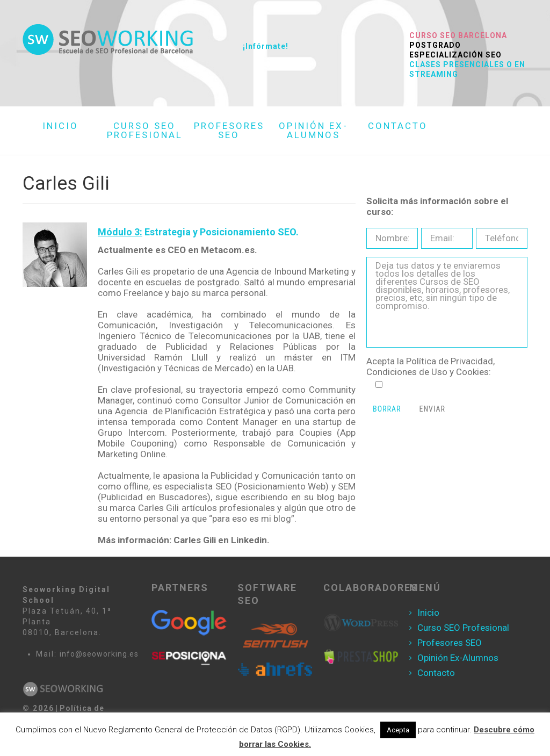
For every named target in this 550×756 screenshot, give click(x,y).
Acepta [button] (398, 730)
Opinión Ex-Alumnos (458, 658)
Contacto (436, 673)
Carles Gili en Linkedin (220, 540)
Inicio (428, 613)
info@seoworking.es (99, 654)
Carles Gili (158, 508)
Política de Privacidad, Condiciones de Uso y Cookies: (430, 366)
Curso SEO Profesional (463, 628)
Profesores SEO (450, 643)
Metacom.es (228, 250)
